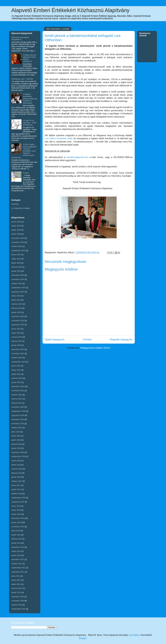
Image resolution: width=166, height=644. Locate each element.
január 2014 (16, 522)
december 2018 (18, 452)
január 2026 (16, 234)
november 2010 (18, 601)
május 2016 (16, 510)
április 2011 (16, 584)
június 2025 (16, 255)
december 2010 (18, 597)
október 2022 (17, 358)
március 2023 (17, 337)
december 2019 (18, 419)
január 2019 (16, 448)
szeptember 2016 (18, 498)
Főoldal (87, 339)
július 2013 (16, 531)
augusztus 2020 (18, 415)
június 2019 (16, 436)
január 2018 (16, 477)
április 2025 (16, 263)
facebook (15, 204)
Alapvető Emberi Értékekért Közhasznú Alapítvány (70, 10)
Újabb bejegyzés (55, 339)
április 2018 (16, 465)
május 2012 (16, 551)
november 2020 (18, 407)
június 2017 (16, 485)
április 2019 (16, 440)
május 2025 (16, 259)
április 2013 (16, 535)
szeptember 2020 (18, 411)
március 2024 (17, 304)
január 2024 (16, 312)
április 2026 (16, 230)
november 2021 (18, 391)
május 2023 (16, 333)
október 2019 (17, 428)
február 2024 (17, 308)
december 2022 (18, 349)
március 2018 (17, 469)
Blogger (83, 638)
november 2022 (18, 354)
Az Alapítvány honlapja (21, 208)
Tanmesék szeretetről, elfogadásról (20, 38)
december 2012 (18, 547)
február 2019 (17, 444)
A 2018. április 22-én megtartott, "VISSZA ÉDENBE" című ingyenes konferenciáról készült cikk (24, 151)
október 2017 (17, 481)
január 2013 (16, 543)
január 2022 (16, 382)
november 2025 (18, 242)
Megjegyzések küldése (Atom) (95, 348)
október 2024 (17, 284)
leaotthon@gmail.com (77, 157)
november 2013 (18, 527)
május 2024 (16, 296)
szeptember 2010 (18, 609)
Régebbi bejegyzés (121, 339)
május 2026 (16, 226)
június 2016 (16, 506)
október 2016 (17, 494)
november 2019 (18, 424)
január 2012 (16, 555)
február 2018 (17, 473)
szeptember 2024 (18, 288)
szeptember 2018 (18, 456)
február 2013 (17, 539)
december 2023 (18, 316)
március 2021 (17, 399)
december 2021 (18, 386)
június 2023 (16, 329)
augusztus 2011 (18, 572)
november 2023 (18, 321)
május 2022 (16, 370)
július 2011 (16, 576)
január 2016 (16, 514)
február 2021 (17, 403)
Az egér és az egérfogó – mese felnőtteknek (30, 123)
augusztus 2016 (18, 502)
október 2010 (17, 605)
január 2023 (16, 345)
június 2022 (16, 366)
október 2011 (17, 564)
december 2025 (18, 238)
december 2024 (18, 275)
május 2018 (16, 461)
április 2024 (16, 300)
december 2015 (18, 518)
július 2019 (16, 432)
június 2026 (16, 222)
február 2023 (17, 341)
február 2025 (17, 267)
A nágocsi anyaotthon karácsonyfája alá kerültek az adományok (30, 98)
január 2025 (16, 271)
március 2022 (17, 378)
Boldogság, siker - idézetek (22, 79)
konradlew (134, 635)
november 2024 (18, 279)
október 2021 (17, 395)
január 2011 (16, 592)
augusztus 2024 (18, 292)
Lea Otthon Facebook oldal (58, 138)
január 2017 (16, 489)
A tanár (26, 173)
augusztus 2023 (18, 325)
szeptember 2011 (18, 568)
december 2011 (18, 559)
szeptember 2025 (18, 251)
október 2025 (17, 246)
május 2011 (16, 580)
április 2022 (16, 374)
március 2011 (17, 588)
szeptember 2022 (18, 362)
